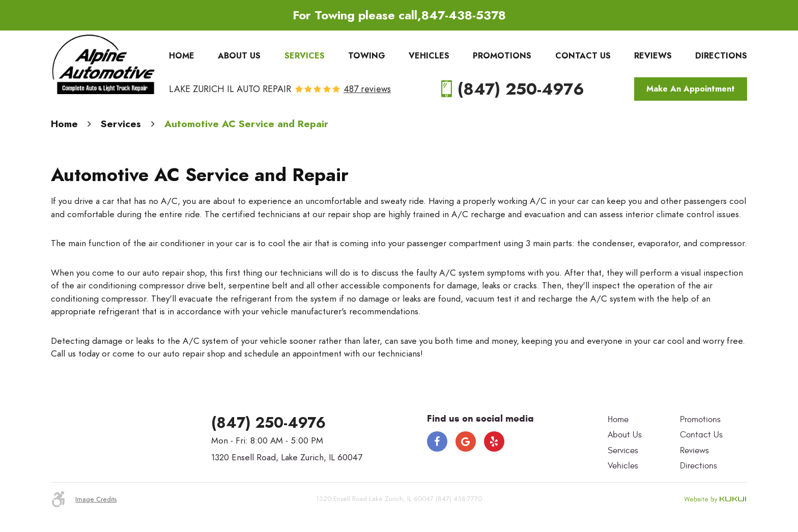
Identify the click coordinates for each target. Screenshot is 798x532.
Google (466, 441)
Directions (721, 56)
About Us (239, 56)
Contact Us (583, 56)
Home (182, 56)
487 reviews (367, 89)
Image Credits (96, 499)
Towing (367, 56)
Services (305, 56)
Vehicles (429, 56)
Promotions (502, 56)
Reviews (653, 56)
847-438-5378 (464, 15)
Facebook (437, 441)
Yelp (494, 441)
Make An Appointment (691, 89)
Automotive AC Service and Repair (246, 124)
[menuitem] (182, 56)
